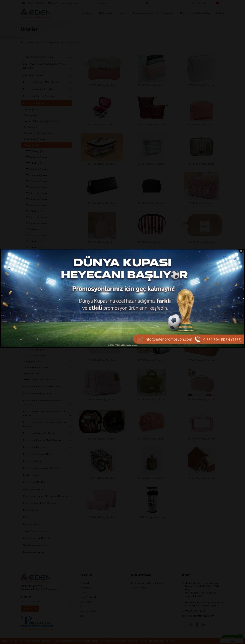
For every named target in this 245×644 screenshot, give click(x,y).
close (241, 276)
